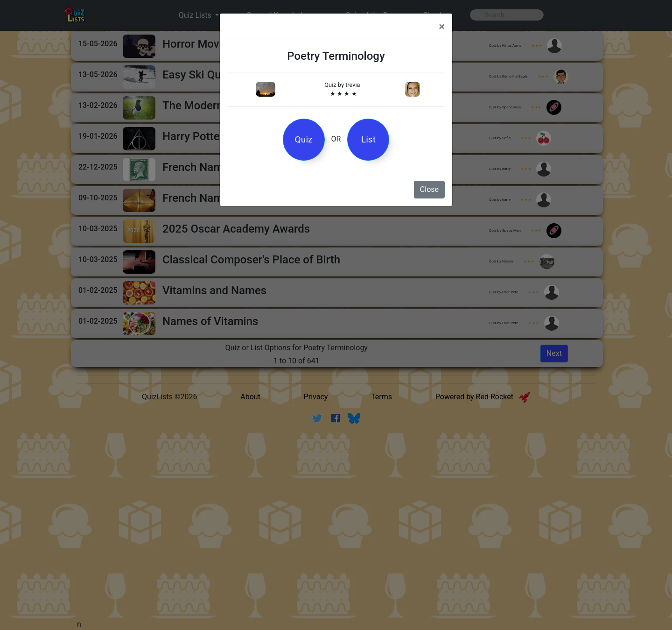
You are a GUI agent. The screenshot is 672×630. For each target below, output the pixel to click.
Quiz (304, 139)
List (368, 139)
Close (429, 189)
